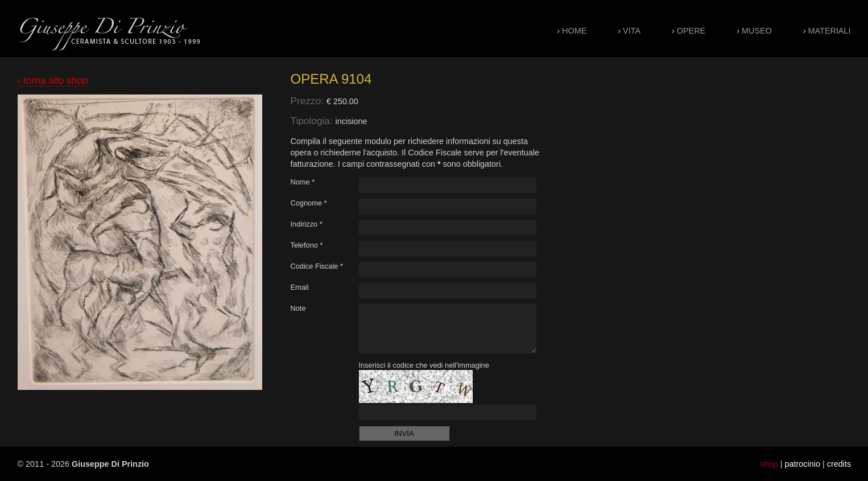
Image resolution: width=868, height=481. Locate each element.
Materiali (830, 31)
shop (769, 464)
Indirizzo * (307, 224)
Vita (632, 31)
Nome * (303, 182)
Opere (691, 31)
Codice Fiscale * (317, 266)
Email (300, 287)
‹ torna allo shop (53, 80)
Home (574, 31)
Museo (757, 31)
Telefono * (307, 245)
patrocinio (803, 464)
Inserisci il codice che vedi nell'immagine (424, 365)
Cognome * (309, 203)
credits (839, 464)
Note (298, 308)
